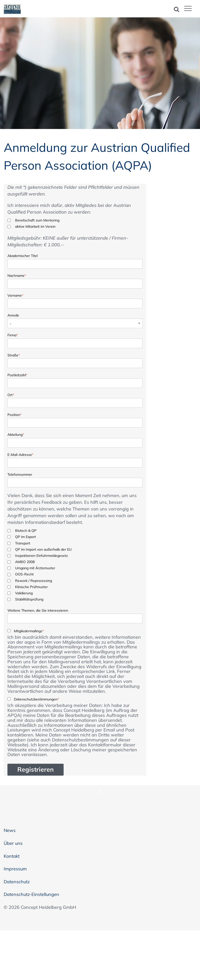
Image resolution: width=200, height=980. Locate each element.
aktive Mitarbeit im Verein (35, 226)
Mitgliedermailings (29, 631)
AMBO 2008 (25, 562)
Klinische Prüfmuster (31, 587)
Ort (11, 395)
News (10, 830)
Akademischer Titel (23, 256)
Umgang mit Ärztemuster (35, 568)
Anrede (13, 315)
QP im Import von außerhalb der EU (43, 549)
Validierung (24, 593)
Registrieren (36, 769)
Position (14, 414)
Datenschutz (17, 882)
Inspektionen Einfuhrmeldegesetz (41, 556)
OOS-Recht (24, 574)
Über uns (13, 843)
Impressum (15, 869)
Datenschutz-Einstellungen (31, 894)
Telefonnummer (20, 474)
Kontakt (12, 856)
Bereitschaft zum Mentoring (37, 220)
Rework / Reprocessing (34, 581)
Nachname (17, 275)
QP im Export (25, 537)
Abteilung (16, 434)
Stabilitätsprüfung (29, 599)
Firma (13, 335)
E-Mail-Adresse (20, 454)
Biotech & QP (26, 531)
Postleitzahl (17, 375)
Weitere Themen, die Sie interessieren (38, 610)
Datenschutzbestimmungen (36, 699)
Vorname (15, 295)
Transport (23, 543)
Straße (14, 355)
